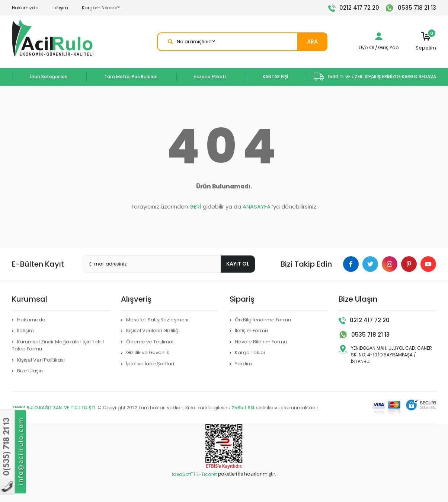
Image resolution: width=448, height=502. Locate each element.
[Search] (242, 42)
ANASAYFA (257, 206)
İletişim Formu (251, 331)
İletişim (60, 8)
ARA (312, 42)
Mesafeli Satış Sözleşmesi (157, 320)
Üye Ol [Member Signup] (367, 47)
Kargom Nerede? (101, 8)
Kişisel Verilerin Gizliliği (153, 331)
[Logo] (53, 38)
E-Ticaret (207, 474)
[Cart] (426, 42)
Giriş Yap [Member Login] (388, 47)
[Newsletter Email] (169, 264)
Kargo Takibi (250, 352)
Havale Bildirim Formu (261, 342)
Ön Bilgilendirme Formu (263, 320)
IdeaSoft (182, 474)
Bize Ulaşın (30, 371)
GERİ (195, 206)
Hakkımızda (25, 8)
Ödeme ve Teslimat (150, 342)
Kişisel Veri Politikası (41, 360)
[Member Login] (379, 38)
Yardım (243, 364)
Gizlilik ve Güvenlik (148, 352)
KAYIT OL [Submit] (238, 264)
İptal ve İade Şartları (150, 364)
